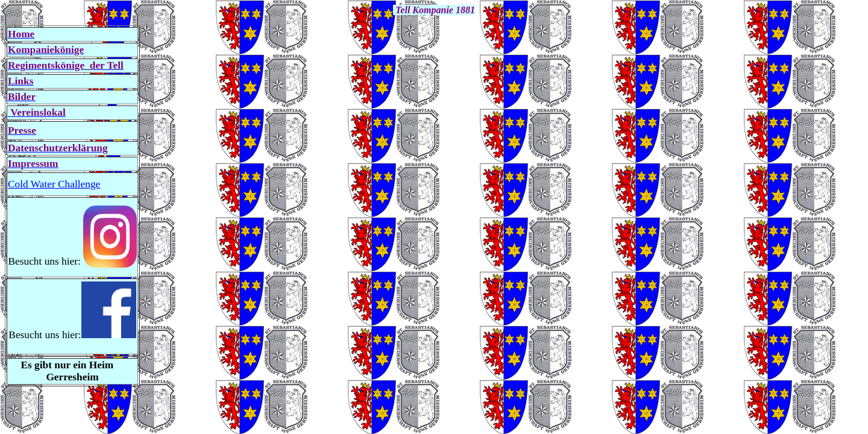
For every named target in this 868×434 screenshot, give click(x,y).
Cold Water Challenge (54, 184)
